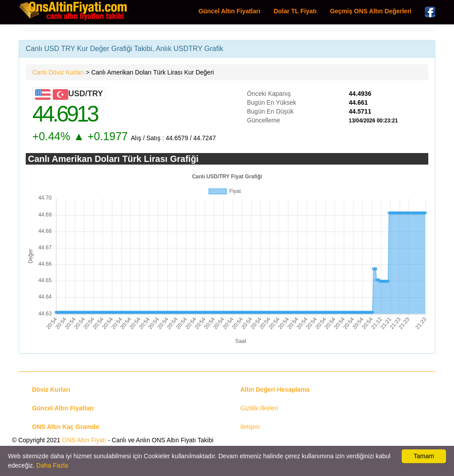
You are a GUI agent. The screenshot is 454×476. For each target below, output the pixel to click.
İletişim (250, 427)
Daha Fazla (52, 465)
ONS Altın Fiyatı (84, 440)
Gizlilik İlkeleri (259, 408)
